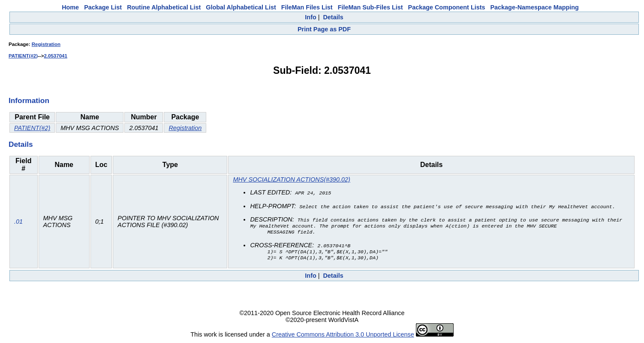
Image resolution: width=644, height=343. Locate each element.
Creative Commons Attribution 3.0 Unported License (343, 336)
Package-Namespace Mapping (535, 7)
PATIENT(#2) (23, 56)
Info (310, 17)
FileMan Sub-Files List (370, 7)
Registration (46, 44)
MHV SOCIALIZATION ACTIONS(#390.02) (291, 179)
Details (333, 17)
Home (70, 7)
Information (29, 100)
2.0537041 (55, 56)
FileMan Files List (307, 7)
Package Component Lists (447, 7)
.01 (18, 222)
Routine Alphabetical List (164, 7)
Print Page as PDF (324, 29)
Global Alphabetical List (241, 7)
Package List (103, 7)
